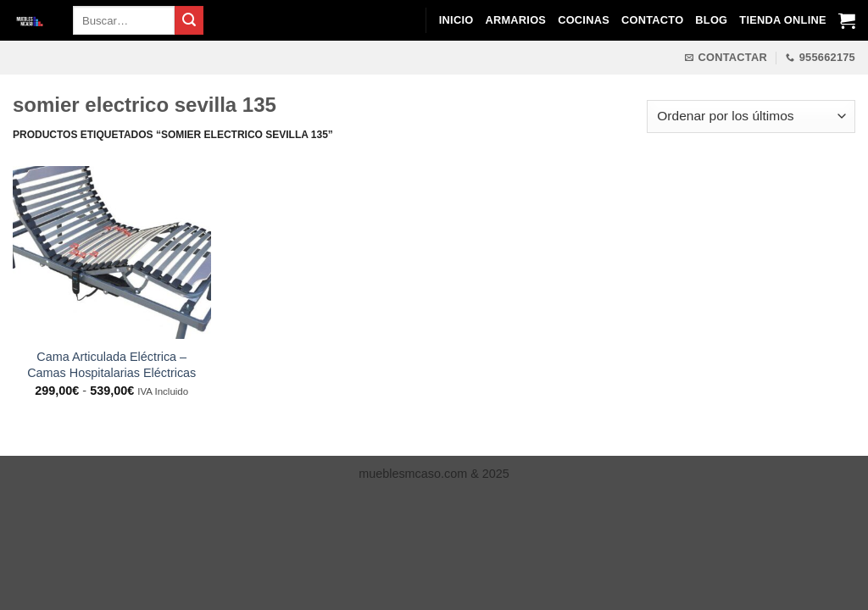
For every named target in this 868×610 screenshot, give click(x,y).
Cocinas (584, 20)
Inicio (456, 20)
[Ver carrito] (847, 20)
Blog (711, 20)
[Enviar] (189, 20)
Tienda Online (782, 20)
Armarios (515, 20)
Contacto (652, 20)
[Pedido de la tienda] (751, 116)
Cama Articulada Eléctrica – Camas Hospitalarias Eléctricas (111, 365)
